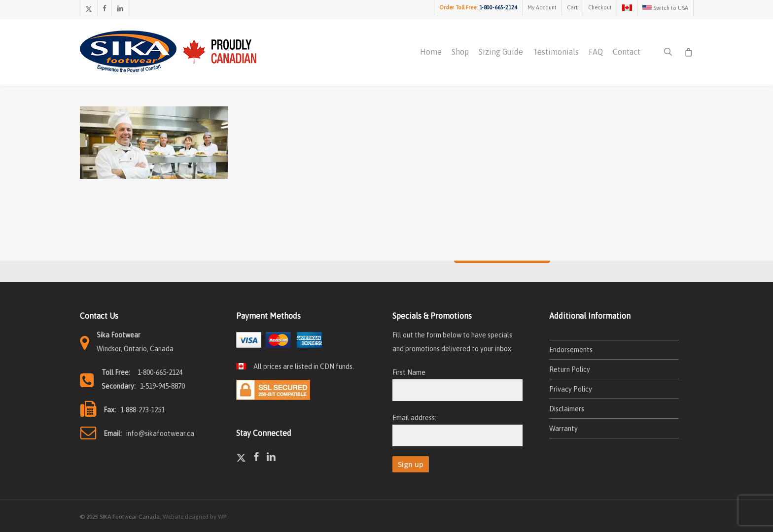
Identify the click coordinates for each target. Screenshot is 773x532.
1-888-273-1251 (142, 410)
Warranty (563, 429)
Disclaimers (567, 409)
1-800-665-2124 (160, 372)
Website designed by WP (194, 517)
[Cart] (688, 52)
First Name (409, 372)
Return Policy (570, 369)
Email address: (414, 418)
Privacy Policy (571, 389)
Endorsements (571, 350)
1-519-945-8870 (162, 386)
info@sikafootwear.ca (160, 433)
